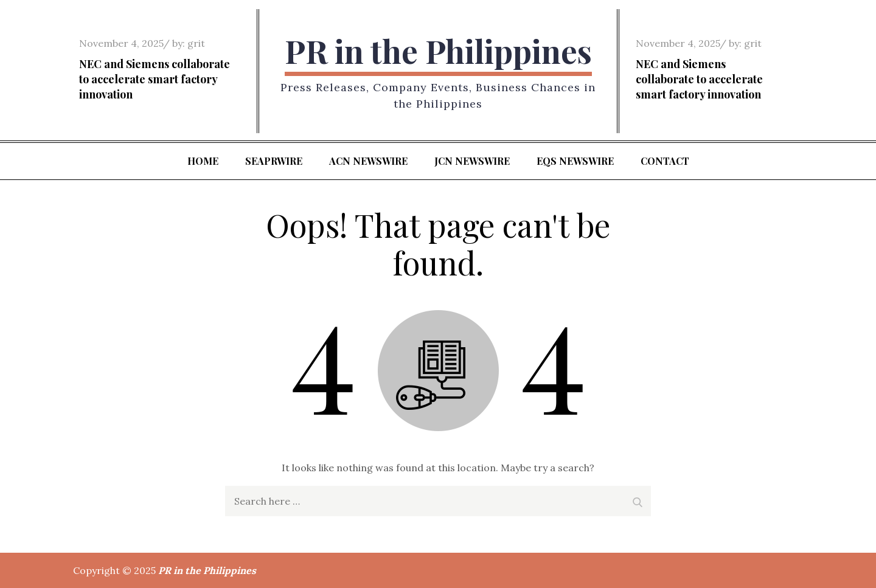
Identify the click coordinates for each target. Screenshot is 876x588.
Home (203, 161)
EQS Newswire (575, 161)
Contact (665, 161)
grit (196, 43)
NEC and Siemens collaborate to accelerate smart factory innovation (155, 79)
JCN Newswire (472, 161)
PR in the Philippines (438, 51)
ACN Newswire (368, 161)
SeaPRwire (274, 161)
